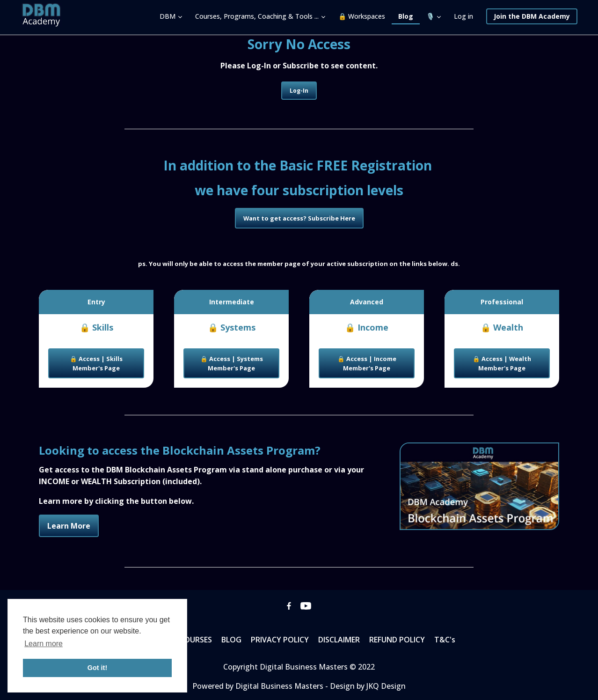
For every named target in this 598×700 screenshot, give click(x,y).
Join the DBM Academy (532, 16)
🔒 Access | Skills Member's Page (96, 363)
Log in (463, 16)
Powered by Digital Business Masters (259, 686)
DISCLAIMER (339, 640)
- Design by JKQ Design (365, 686)
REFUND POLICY (397, 640)
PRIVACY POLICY (280, 640)
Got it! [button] (97, 668)
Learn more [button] (44, 644)
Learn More (69, 526)
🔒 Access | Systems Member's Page (232, 363)
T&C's (445, 640)
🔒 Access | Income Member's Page (367, 363)
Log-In (299, 91)
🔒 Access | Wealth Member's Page (502, 363)
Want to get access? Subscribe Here (299, 218)
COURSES (196, 640)
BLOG (231, 640)
